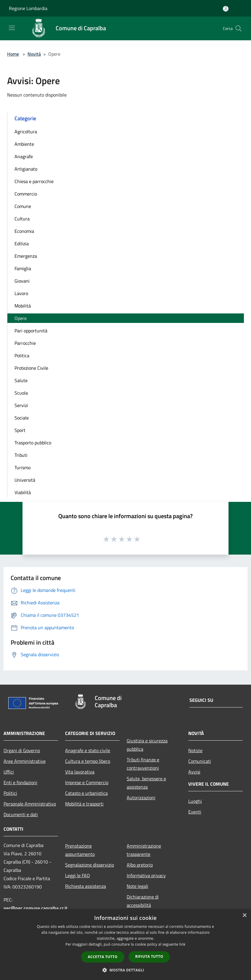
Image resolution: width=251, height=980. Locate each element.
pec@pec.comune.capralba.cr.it (36, 908)
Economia (24, 231)
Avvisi (194, 772)
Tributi (21, 455)
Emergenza (26, 256)
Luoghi (195, 801)
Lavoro (21, 293)
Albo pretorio (140, 865)
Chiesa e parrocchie (34, 181)
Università (25, 480)
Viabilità (23, 492)
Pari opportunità (31, 331)
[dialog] (125, 945)
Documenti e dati (21, 814)
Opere (21, 318)
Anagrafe (24, 156)
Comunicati (200, 761)
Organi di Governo (22, 750)
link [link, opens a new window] (182, 944)
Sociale (22, 418)
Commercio (26, 194)
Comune (23, 206)
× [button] (244, 916)
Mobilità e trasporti (84, 804)
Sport (20, 430)
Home (13, 54)
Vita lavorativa (80, 772)
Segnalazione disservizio (90, 865)
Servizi (21, 405)
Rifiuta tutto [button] (149, 956)
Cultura (22, 219)
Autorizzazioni (141, 798)
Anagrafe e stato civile (88, 750)
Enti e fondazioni (20, 782)
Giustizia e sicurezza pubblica (147, 745)
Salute (21, 380)
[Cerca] (239, 28)
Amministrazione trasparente (144, 850)
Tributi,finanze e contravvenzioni (143, 764)
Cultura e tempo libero (88, 761)
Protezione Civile (31, 368)
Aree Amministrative (25, 761)
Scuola (21, 393)
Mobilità (23, 306)
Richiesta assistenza (86, 886)
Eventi (195, 812)
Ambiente (24, 144)
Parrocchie (25, 343)
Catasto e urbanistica (86, 793)
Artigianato (26, 169)
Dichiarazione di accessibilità (143, 901)
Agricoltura (26, 132)
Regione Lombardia (28, 8)
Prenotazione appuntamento (80, 850)
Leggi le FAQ (78, 875)
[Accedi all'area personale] (226, 9)
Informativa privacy (146, 875)
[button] (125, 970)
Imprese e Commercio (87, 782)
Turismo (22, 467)
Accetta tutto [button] (103, 957)
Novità (34, 54)
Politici (10, 793)
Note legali (137, 886)
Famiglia (23, 268)
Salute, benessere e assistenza (146, 783)
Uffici (9, 772)
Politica (22, 356)
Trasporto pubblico (33, 443)
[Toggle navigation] (12, 28)
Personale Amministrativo (30, 804)
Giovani (22, 281)
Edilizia (22, 244)
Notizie (195, 750)
